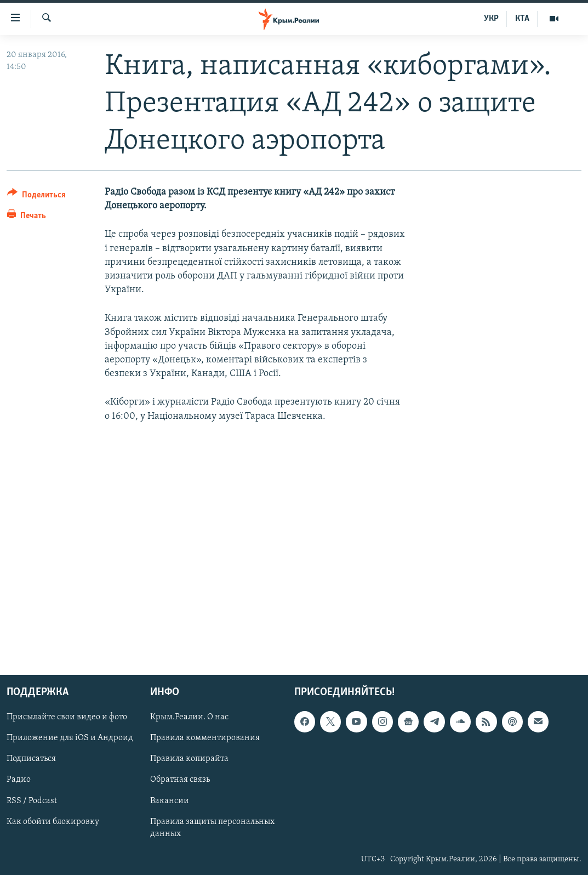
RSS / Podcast (32, 800)
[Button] (36, 197)
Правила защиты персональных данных (212, 827)
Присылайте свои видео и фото (67, 717)
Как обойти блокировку (53, 821)
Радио (19, 780)
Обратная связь (180, 780)
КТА (522, 19)
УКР (491, 19)
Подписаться (31, 759)
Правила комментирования (205, 738)
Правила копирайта (189, 759)
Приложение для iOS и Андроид (70, 738)
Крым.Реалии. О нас (189, 717)
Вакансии (170, 800)
